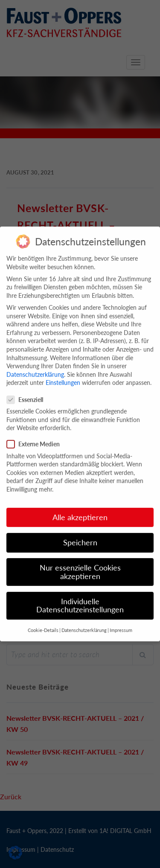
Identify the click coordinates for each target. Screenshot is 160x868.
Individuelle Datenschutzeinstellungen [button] (80, 596)
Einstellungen (63, 373)
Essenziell (28, 389)
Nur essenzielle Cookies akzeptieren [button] (80, 562)
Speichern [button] (80, 532)
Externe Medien (36, 434)
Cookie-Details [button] (43, 620)
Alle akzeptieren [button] (80, 507)
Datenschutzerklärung (35, 364)
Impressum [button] (121, 620)
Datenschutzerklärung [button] (84, 620)
